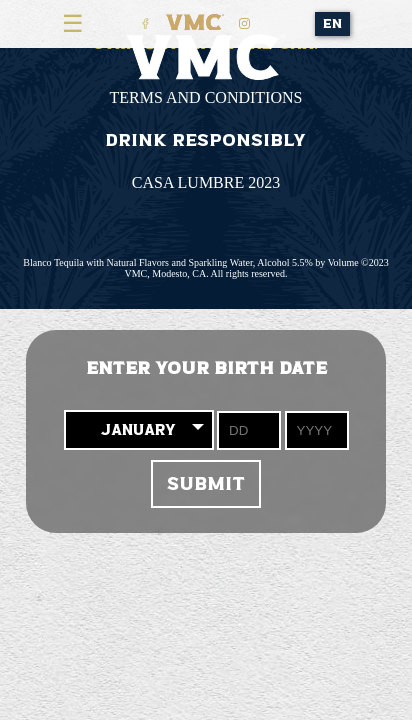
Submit (206, 484)
